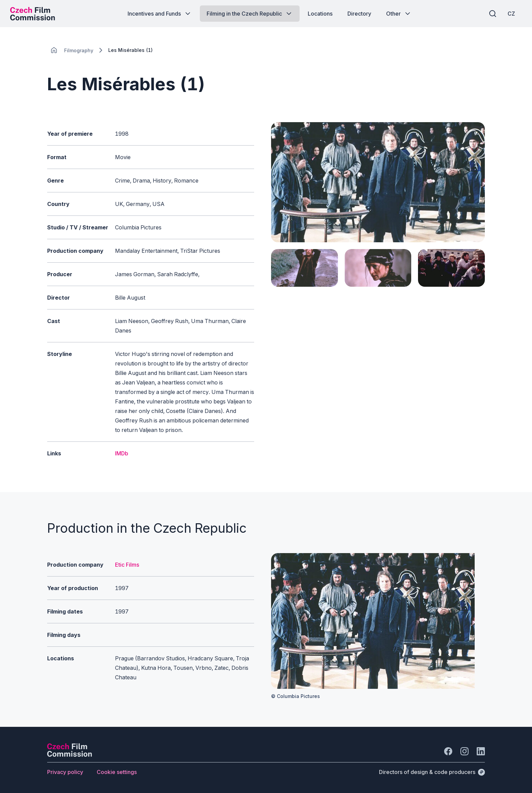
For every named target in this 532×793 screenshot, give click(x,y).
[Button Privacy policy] (65, 772)
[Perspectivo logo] (70, 755)
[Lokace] (79, 50)
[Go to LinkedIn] (481, 751)
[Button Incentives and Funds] (160, 14)
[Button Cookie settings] (117, 772)
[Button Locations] (320, 14)
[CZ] (511, 14)
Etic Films (127, 565)
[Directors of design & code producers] (432, 772)
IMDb (122, 453)
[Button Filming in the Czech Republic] (250, 14)
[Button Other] (399, 14)
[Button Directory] (359, 14)
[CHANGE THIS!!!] (54, 50)
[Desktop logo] (33, 14)
